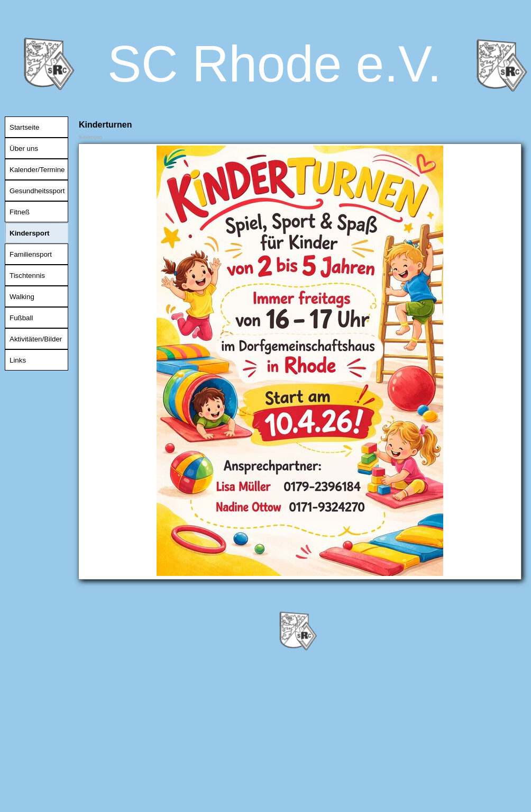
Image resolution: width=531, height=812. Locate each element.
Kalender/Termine (37, 170)
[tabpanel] (300, 362)
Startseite (24, 127)
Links (18, 360)
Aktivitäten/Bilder (36, 339)
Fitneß (20, 212)
